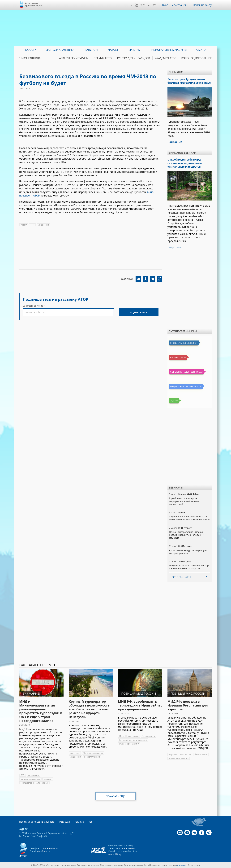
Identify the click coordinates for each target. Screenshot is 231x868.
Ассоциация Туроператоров (33, 4)
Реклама (79, 822)
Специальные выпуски (184, 343)
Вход (165, 5)
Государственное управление (34, 783)
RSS (91, 822)
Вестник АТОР (178, 357)
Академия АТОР (166, 58)
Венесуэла (75, 753)
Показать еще (116, 796)
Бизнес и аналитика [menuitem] (60, 50)
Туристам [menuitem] (134, 50)
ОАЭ (23, 775)
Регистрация (179, 5)
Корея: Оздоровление (197, 58)
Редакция (65, 822)
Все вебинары (181, 577)
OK (149, 5)
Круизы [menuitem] (113, 50)
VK (143, 5)
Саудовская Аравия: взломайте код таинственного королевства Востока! (189, 518)
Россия (24, 225)
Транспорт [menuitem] (91, 50)
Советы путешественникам (186, 372)
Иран (122, 736)
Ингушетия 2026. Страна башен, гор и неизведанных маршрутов (189, 567)
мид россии (43, 225)
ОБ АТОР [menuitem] (202, 50)
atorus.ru (182, 865)
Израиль (173, 754)
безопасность (148, 736)
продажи (48, 779)
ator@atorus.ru (45, 851)
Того (32, 225)
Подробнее (175, 247)
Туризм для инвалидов (133, 58)
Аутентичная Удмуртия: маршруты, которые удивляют (188, 552)
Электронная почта (33, 306)
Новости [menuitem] (30, 50)
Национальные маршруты (186, 386)
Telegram (154, 5)
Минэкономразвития (30, 779)
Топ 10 (174, 401)
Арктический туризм (74, 58)
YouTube (137, 5)
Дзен (131, 5)
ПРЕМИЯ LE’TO (103, 58)
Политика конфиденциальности (37, 822)
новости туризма (92, 757)
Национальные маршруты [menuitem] (169, 50)
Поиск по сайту (202, 5)
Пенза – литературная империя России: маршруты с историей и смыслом (187, 535)
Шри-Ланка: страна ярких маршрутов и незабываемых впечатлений (185, 501)
